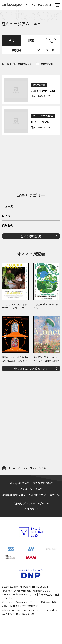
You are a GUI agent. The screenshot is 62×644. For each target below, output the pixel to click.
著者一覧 (55, 495)
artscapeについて (19, 483)
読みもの (7, 226)
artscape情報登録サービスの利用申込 (24, 495)
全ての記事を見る (31, 236)
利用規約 (18, 503)
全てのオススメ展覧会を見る (31, 369)
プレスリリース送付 (31, 489)
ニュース (7, 206)
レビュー (7, 216)
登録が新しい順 (22, 64)
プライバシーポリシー (37, 503)
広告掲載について (43, 483)
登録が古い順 (44, 64)
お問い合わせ (31, 509)
